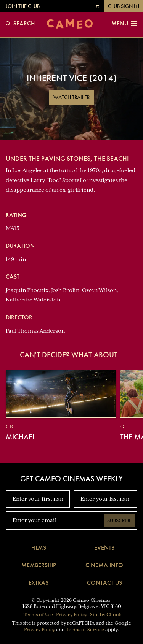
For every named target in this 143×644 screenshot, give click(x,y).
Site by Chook (106, 615)
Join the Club (23, 6)
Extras (39, 583)
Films (39, 548)
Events (104, 548)
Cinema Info (104, 565)
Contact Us (104, 583)
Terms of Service (85, 630)
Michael (21, 437)
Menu (124, 24)
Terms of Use (38, 615)
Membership (39, 565)
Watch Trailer (71, 97)
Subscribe (119, 520)
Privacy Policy (71, 615)
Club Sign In (124, 6)
